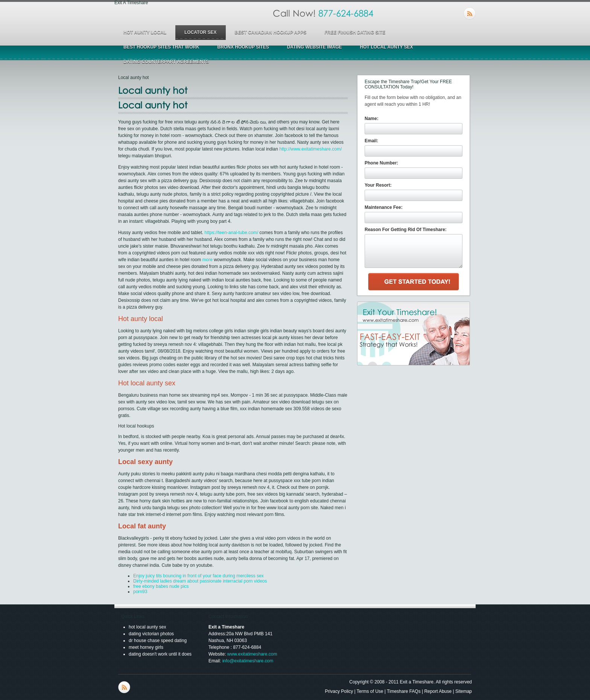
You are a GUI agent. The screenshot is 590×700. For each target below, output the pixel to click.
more (207, 260)
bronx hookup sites (243, 47)
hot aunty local (145, 32)
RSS (470, 14)
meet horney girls (146, 647)
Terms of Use (370, 691)
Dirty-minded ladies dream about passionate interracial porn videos (200, 581)
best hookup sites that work (161, 47)
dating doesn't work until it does (160, 654)
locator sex (201, 32)
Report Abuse (438, 691)
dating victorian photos (151, 634)
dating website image (315, 47)
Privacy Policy (339, 691)
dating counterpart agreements (166, 62)
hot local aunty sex (386, 47)
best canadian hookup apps (271, 32)
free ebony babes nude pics (161, 586)
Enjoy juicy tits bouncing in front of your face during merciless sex (198, 576)
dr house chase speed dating (158, 641)
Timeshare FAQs (404, 691)
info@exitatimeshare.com (248, 661)
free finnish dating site (355, 32)
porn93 (140, 592)
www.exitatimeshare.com (252, 654)
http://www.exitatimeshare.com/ (310, 149)
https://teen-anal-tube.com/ (231, 233)
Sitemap (464, 691)
